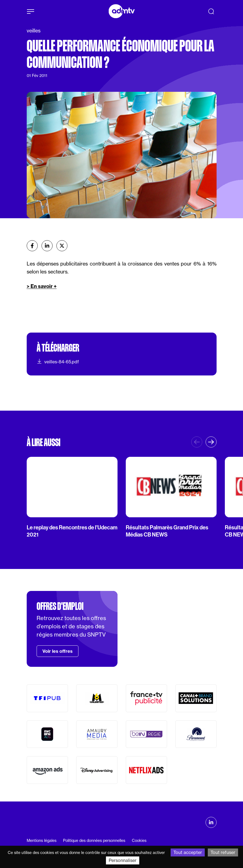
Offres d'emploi (60, 606)
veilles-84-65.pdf (58, 361)
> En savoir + (42, 286)
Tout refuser (223, 852)
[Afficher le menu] (31, 12)
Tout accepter (188, 852)
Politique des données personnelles (94, 841)
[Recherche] (211, 11)
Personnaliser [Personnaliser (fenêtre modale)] (123, 860)
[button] (211, 442)
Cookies (139, 841)
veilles (34, 31)
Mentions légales (42, 841)
